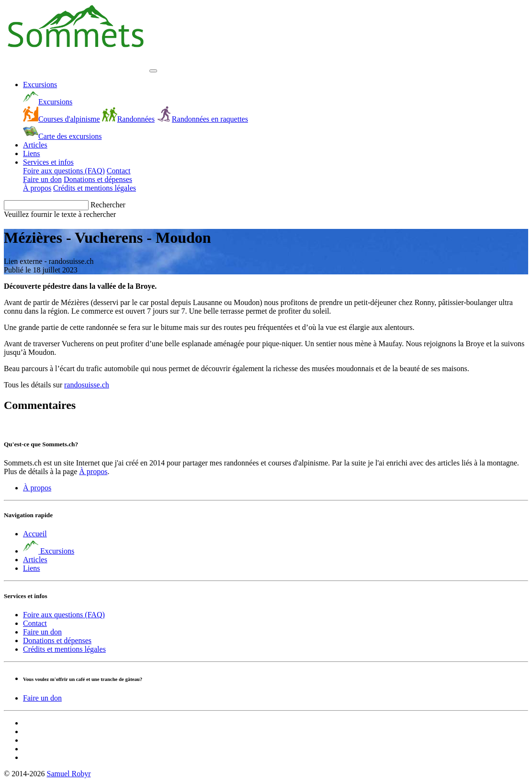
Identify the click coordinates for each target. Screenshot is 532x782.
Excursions (40, 85)
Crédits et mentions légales (95, 188)
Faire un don (42, 179)
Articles (35, 145)
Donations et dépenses (98, 179)
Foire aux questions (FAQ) (64, 171)
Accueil (35, 534)
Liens (32, 153)
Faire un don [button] (42, 698)
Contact (119, 171)
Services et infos (48, 162)
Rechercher (108, 205)
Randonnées (128, 119)
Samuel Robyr (68, 774)
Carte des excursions (62, 136)
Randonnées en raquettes (202, 119)
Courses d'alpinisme (62, 119)
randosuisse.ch (87, 385)
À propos (37, 188)
